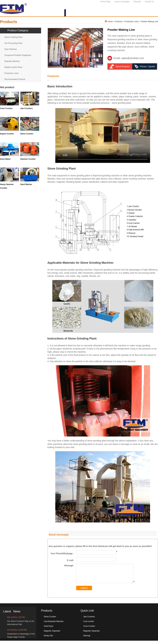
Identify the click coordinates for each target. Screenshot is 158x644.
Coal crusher (89, 625)
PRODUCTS (75, 13)
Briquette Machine (12, 61)
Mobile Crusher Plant (13, 67)
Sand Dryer (49, 629)
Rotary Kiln (48, 639)
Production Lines (132, 22)
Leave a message (122, 2)
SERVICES (121, 13)
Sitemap (87, 639)
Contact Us (149, 2)
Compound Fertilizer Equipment (18, 55)
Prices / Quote (147, 66)
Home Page (105, 2)
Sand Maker (5, 159)
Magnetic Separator (52, 634)
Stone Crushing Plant (13, 37)
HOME (37, 13)
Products (119, 22)
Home (110, 22)
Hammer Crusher (28, 159)
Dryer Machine (11, 49)
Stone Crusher (27, 134)
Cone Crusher (6, 108)
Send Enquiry (123, 66)
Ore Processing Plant (13, 43)
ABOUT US (55, 13)
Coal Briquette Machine (54, 625)
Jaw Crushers (26, 108)
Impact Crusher (7, 134)
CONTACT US (147, 13)
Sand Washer (26, 184)
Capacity (137, 2)
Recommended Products (15, 79)
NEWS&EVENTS (98, 13)
